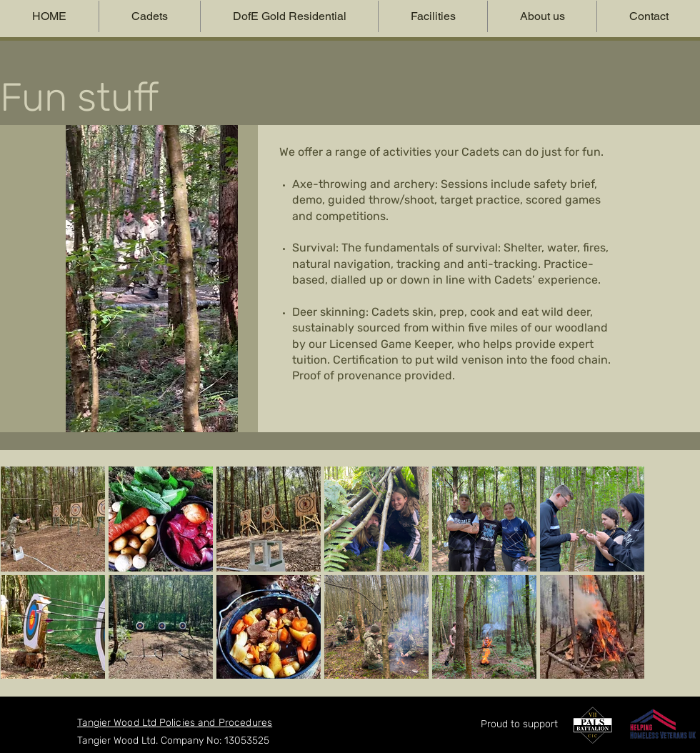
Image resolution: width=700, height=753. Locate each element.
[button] (150, 16)
